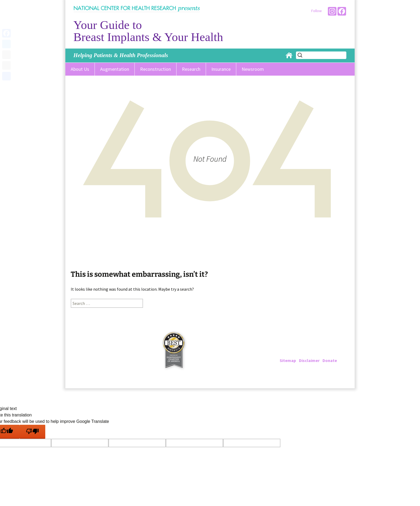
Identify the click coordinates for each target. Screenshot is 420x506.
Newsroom (253, 69)
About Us (80, 69)
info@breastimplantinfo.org (319, 354)
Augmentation (115, 69)
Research (191, 69)
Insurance (221, 69)
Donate (330, 360)
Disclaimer (309, 360)
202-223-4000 (302, 348)
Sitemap (288, 360)
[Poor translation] (32, 432)
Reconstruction (155, 69)
